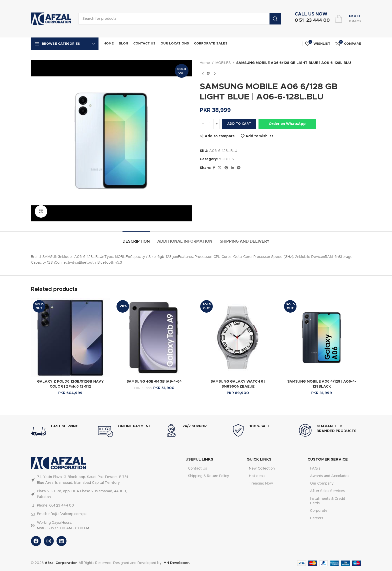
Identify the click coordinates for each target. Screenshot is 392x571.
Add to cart (239, 124)
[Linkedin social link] (232, 168)
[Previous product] (203, 74)
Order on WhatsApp (287, 124)
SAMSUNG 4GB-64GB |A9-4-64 (154, 382)
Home (205, 63)
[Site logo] (51, 19)
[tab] (136, 239)
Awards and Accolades (330, 476)
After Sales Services (327, 491)
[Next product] (215, 74)
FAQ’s (315, 469)
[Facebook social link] (214, 168)
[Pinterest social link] (226, 168)
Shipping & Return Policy (208, 476)
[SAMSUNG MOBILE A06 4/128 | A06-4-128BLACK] (322, 338)
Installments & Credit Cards (328, 501)
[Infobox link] (311, 19)
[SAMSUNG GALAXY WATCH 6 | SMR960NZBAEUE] (238, 338)
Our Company (322, 484)
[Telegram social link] (239, 168)
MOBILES (223, 63)
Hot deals (257, 476)
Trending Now (261, 484)
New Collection (262, 469)
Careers (317, 518)
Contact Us (197, 469)
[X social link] (220, 168)
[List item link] (81, 480)
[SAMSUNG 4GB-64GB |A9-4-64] (154, 338)
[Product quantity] (210, 124)
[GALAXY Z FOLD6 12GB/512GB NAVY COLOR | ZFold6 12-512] (70, 338)
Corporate (319, 511)
